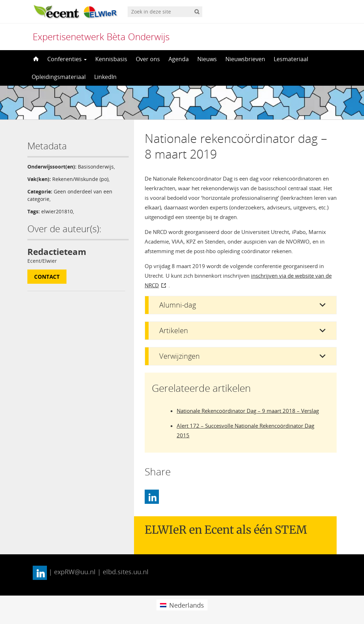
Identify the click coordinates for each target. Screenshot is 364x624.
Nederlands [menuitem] (187, 605)
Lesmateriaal (291, 59)
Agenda (179, 59)
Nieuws (207, 59)
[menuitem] (182, 605)
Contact (47, 277)
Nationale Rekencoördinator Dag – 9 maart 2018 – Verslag (248, 411)
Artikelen (174, 330)
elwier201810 (57, 211)
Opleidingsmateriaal (59, 77)
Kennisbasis (111, 59)
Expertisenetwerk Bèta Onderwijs (101, 37)
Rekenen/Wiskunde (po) (80, 179)
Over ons (148, 59)
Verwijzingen (180, 356)
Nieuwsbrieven (245, 59)
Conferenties (67, 59)
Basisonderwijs (96, 167)
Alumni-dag (178, 305)
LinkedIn (105, 77)
